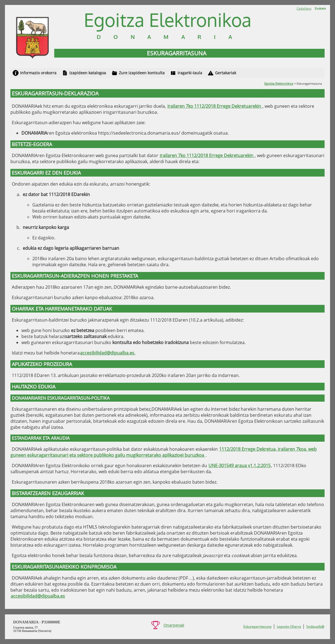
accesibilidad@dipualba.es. (108, 353)
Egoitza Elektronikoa (279, 83)
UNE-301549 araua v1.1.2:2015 (240, 466)
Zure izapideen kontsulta (142, 73)
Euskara (320, 8)
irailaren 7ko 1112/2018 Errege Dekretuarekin (215, 106)
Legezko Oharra (289, 627)
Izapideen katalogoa (88, 73)
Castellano (304, 8)
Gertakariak (226, 73)
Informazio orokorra (38, 73)
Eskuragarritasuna (257, 627)
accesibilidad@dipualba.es (38, 596)
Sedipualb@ (315, 627)
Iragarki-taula (190, 73)
